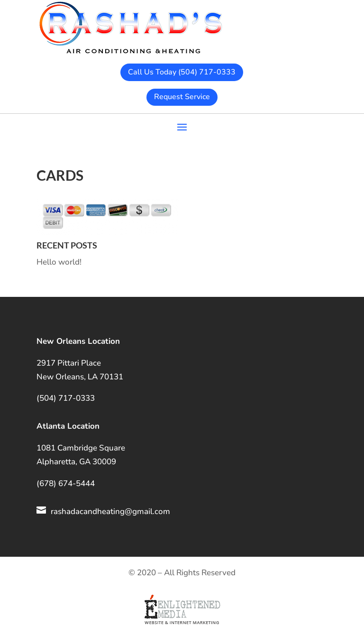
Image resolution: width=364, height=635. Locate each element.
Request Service (182, 97)
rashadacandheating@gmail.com (110, 511)
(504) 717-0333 (66, 398)
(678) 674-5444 (66, 483)
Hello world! (59, 262)
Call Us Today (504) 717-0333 (182, 72)
